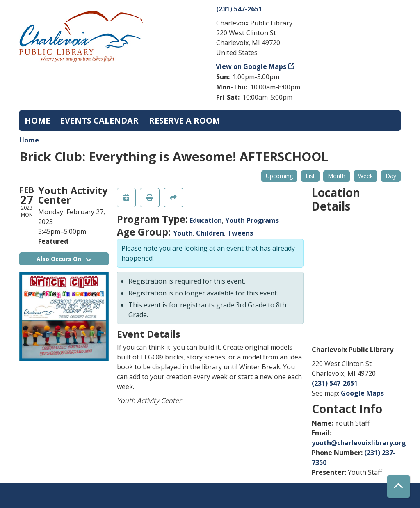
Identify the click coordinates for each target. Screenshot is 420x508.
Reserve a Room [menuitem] (185, 120)
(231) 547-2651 (239, 9)
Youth (183, 233)
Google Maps (362, 393)
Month (337, 176)
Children (210, 233)
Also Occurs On (64, 259)
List (310, 176)
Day (391, 176)
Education (206, 220)
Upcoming (279, 176)
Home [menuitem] (37, 120)
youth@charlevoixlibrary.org (359, 443)
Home (29, 140)
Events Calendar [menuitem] (99, 120)
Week (365, 176)
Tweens (240, 233)
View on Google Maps (251, 66)
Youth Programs (252, 220)
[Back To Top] (398, 486)
